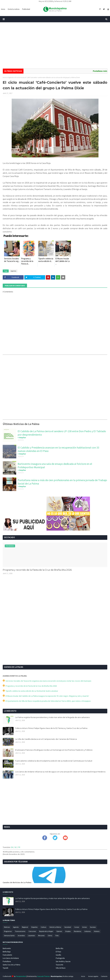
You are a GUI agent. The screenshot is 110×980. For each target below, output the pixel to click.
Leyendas (31, 935)
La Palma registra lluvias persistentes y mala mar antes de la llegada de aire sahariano (52, 717)
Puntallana (7, 961)
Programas (8, 931)
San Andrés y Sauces (63, 961)
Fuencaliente (7, 955)
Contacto (104, 976)
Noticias (7, 927)
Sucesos (93, 927)
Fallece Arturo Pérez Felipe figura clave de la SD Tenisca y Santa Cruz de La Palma (51, 728)
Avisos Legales (93, 976)
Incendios (21, 935)
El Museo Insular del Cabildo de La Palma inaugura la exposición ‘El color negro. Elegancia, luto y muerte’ (46, 696)
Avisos (85, 927)
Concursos (32, 931)
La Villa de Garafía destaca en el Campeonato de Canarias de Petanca (46, 739)
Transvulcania (20, 931)
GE (16, 847)
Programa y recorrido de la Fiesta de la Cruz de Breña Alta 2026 (37, 570)
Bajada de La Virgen (46, 931)
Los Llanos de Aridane (11, 958)
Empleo (68, 931)
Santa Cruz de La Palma (11, 965)
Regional (25, 927)
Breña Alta (59, 948)
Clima (50, 935)
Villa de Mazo (61, 968)
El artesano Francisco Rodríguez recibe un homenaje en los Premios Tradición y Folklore (54, 750)
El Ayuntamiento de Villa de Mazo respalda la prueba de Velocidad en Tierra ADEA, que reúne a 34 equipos (47, 701)
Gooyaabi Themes (43, 976)
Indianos (88, 931)
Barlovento (7, 948)
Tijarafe (5, 968)
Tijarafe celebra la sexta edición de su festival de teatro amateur (30, 691)
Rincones (41, 935)
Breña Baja (7, 952)
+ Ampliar (22, 437)
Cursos (77, 927)
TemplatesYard (21, 976)
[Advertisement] (55, 45)
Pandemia (78, 931)
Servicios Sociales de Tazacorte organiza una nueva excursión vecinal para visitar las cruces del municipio (47, 681)
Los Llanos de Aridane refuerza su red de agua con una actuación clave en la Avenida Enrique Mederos (60, 772)
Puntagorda (60, 958)
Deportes (34, 927)
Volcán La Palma (55, 927)
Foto (57, 935)
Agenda (11, 77)
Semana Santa (9, 935)
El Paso (58, 952)
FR (19, 847)
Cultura (43, 927)
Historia (97, 931)
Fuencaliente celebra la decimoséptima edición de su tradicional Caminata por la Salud (54, 761)
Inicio (5, 77)
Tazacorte (59, 965)
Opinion (59, 931)
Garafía (58, 955)
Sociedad (68, 927)
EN (12, 847)
